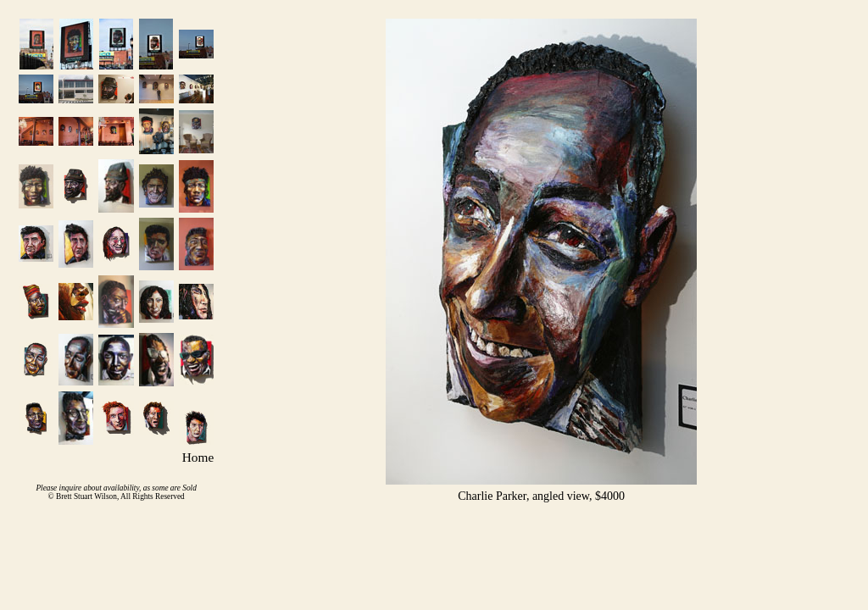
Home (198, 457)
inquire (71, 488)
